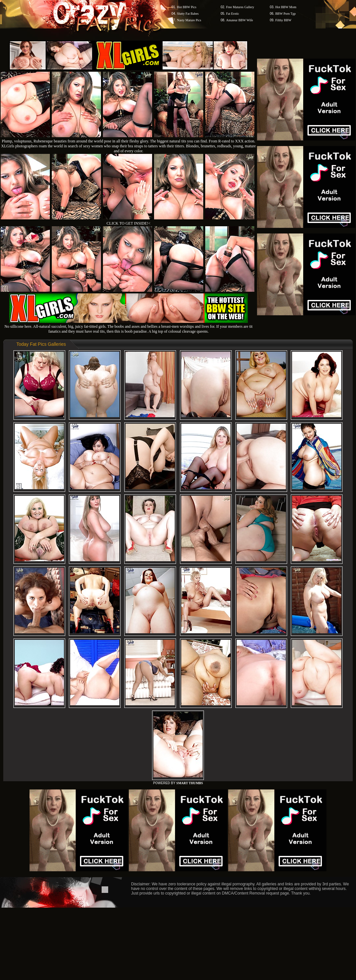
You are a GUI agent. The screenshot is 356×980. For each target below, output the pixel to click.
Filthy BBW (283, 20)
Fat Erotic (233, 14)
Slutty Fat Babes (188, 14)
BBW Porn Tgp (286, 14)
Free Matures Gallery (240, 7)
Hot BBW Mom (286, 7)
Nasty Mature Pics (189, 20)
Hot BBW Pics (187, 7)
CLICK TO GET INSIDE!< (129, 223)
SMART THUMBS (190, 783)
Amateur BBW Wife (240, 20)
